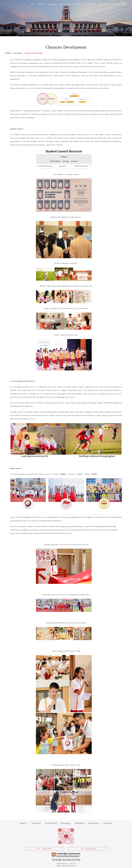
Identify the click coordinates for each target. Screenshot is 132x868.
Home (33, 4)
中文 (124, 4)
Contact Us (115, 4)
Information (79, 4)
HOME (8, 53)
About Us (41, 4)
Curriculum (52, 4)
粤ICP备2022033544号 (69, 866)
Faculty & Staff (65, 4)
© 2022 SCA (72, 863)
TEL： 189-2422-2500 (88, 849)
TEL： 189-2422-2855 (44, 849)
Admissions (90, 4)
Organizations (103, 4)
